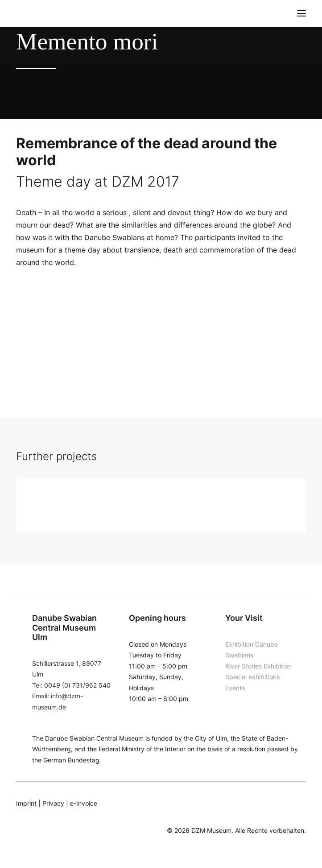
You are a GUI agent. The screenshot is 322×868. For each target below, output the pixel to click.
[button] (301, 13)
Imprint (26, 803)
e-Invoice (84, 803)
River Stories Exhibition (258, 666)
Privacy (53, 803)
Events (235, 688)
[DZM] (33, 13)
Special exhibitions (252, 677)
